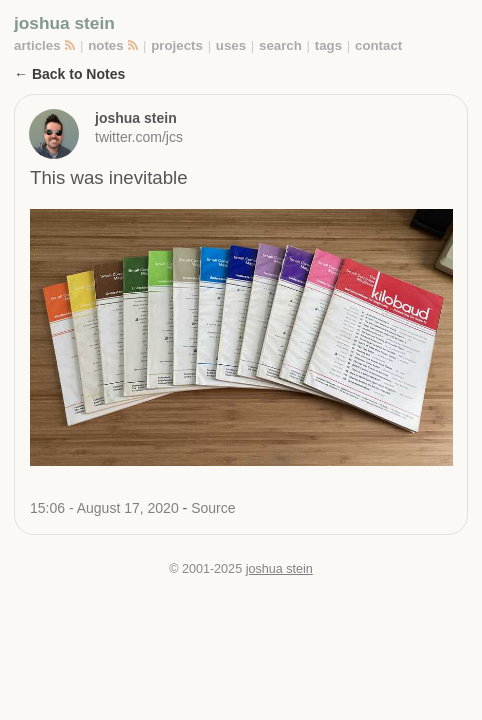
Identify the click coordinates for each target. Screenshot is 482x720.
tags (328, 45)
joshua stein (64, 23)
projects (177, 45)
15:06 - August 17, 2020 (106, 508)
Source (213, 508)
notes (105, 45)
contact (378, 45)
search (280, 45)
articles (37, 45)
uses (231, 45)
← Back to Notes (69, 74)
